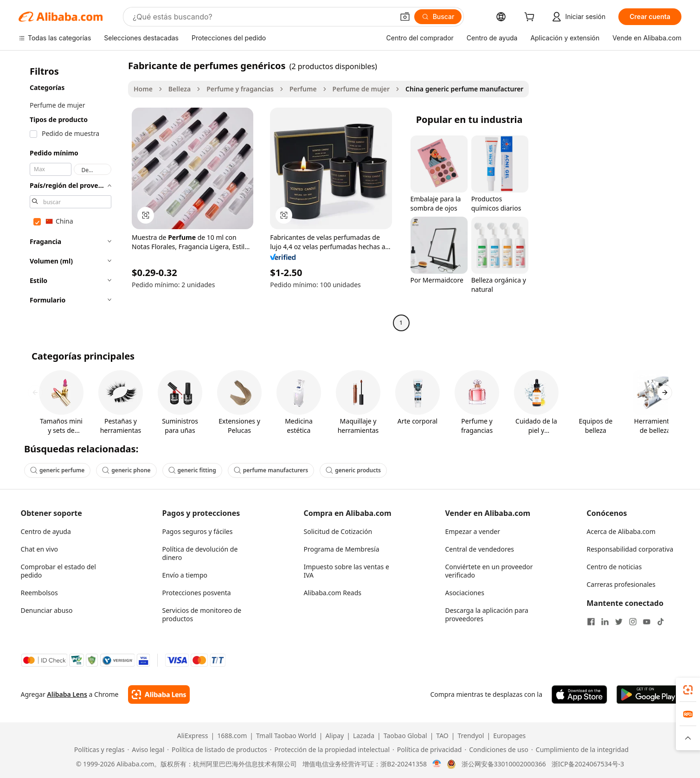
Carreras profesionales (621, 584)
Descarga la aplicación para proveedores (487, 614)
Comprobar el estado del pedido (58, 571)
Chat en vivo (40, 549)
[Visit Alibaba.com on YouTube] (647, 622)
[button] (405, 17)
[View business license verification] (437, 764)
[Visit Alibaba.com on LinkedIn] (605, 622)
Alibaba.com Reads (333, 593)
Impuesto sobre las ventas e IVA (347, 571)
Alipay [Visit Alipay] (334, 736)
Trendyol (471, 736)
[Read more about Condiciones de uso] (496, 750)
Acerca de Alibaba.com (621, 531)
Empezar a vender (473, 531)
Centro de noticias (614, 567)
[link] (688, 690)
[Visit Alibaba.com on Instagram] (633, 622)
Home (143, 89)
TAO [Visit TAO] (442, 736)
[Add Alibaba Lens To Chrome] (159, 694)
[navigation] (71, 195)
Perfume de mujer (361, 89)
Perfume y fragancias (240, 89)
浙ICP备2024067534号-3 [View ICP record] (588, 764)
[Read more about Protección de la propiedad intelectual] (330, 750)
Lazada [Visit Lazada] (364, 736)
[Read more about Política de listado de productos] (217, 750)
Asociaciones (465, 593)
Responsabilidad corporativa (630, 549)
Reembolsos (39, 593)
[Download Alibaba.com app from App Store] (579, 694)
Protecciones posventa (197, 593)
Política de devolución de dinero (200, 553)
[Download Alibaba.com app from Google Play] (648, 694)
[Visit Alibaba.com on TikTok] (661, 622)
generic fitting (192, 470)
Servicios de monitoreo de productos (202, 614)
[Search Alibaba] (262, 17)
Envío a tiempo (185, 575)
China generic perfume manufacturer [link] (464, 89)
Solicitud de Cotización (338, 531)
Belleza (180, 89)
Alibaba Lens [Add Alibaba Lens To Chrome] (67, 694)
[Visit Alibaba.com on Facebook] (591, 622)
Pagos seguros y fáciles (198, 531)
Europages (509, 736)
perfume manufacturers (271, 470)
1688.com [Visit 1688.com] (232, 736)
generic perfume (57, 470)
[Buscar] (438, 17)
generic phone (126, 470)
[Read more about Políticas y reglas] (98, 750)
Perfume (303, 89)
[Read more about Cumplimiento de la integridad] (580, 750)
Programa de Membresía (342, 549)
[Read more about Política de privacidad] (427, 750)
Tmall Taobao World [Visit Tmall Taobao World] (286, 736)
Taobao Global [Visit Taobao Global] (405, 736)
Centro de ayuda (46, 531)
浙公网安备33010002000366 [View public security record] (504, 764)
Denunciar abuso (47, 610)
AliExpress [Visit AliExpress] (193, 736)
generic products (353, 470)
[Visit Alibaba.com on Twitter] (619, 622)
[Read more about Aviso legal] (146, 750)
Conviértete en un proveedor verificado (489, 571)
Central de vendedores (480, 549)
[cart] (531, 18)
